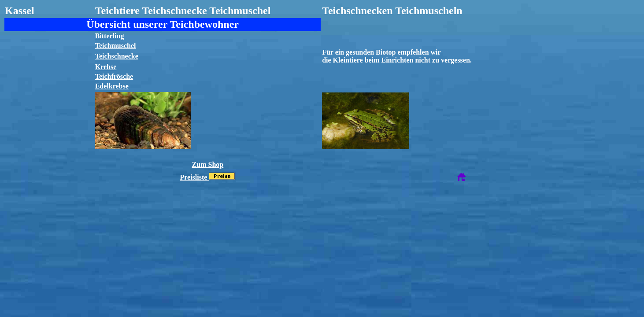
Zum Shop (208, 164)
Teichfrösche (114, 76)
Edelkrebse (112, 86)
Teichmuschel (116, 46)
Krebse (106, 67)
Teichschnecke (117, 56)
